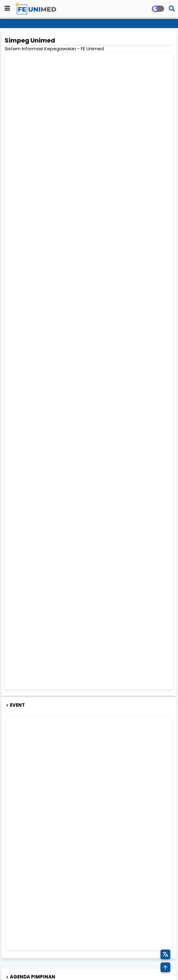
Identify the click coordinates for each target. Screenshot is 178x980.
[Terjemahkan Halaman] (165, 954)
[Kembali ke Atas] (165, 967)
